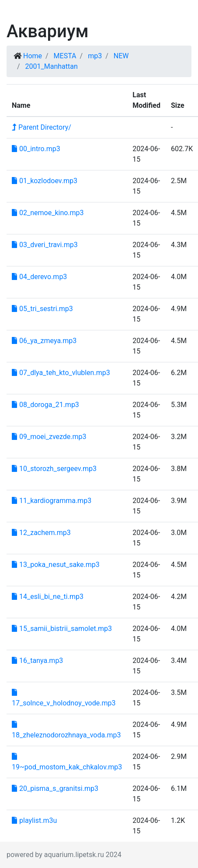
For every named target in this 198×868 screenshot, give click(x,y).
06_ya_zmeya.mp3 (44, 341)
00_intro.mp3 (36, 149)
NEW (121, 56)
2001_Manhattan (52, 66)
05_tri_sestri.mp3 (42, 309)
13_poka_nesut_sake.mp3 (56, 565)
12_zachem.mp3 (41, 533)
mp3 (95, 56)
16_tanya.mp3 (37, 661)
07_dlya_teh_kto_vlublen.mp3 (61, 373)
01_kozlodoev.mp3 (45, 181)
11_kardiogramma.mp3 (52, 501)
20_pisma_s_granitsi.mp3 (55, 788)
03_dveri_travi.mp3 (45, 245)
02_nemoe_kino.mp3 (48, 213)
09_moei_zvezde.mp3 (49, 437)
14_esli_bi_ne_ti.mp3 (48, 597)
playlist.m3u (34, 820)
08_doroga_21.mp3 (45, 405)
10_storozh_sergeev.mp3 (54, 469)
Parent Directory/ (42, 127)
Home (33, 56)
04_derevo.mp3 (39, 277)
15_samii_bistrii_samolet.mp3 (62, 629)
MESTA (65, 56)
